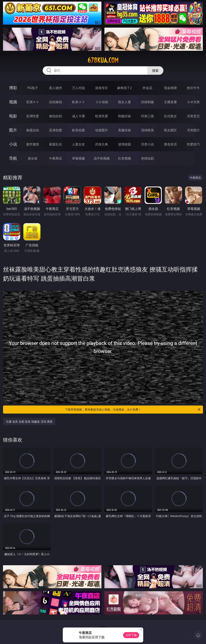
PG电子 (32, 88)
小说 (13, 144)
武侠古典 (102, 144)
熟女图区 (170, 130)
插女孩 (33, 158)
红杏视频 (125, 158)
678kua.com (103, 60)
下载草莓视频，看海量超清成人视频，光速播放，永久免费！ (133, 410)
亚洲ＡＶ (33, 102)
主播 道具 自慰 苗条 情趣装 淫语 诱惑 (29, 422)
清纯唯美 (147, 130)
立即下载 (131, 635)
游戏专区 (102, 88)
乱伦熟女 (170, 116)
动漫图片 (102, 130)
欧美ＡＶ (78, 102)
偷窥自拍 (33, 130)
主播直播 (170, 102)
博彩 (13, 88)
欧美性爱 (102, 116)
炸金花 (147, 88)
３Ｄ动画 (102, 102)
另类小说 (147, 144)
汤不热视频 (102, 158)
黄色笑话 (170, 144)
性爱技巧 (193, 144)
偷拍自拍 (56, 116)
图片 (13, 130)
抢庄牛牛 (193, 88)
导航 (13, 158)
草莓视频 (78, 158)
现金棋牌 (170, 88)
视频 (13, 102)
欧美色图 (78, 130)
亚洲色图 (56, 130)
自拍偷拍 (56, 102)
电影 (13, 116)
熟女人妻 (125, 102)
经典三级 (147, 116)
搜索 (155, 71)
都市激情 (33, 144)
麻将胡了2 (124, 88)
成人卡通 (78, 116)
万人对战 (78, 88)
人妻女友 (78, 144)
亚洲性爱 (33, 116)
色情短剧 (147, 158)
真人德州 (56, 88)
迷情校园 (125, 144)
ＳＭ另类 (193, 102)
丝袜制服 (147, 102)
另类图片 (193, 130)
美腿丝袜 (125, 130)
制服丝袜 (125, 116)
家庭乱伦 (56, 144)
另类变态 (193, 116)
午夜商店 (56, 158)
